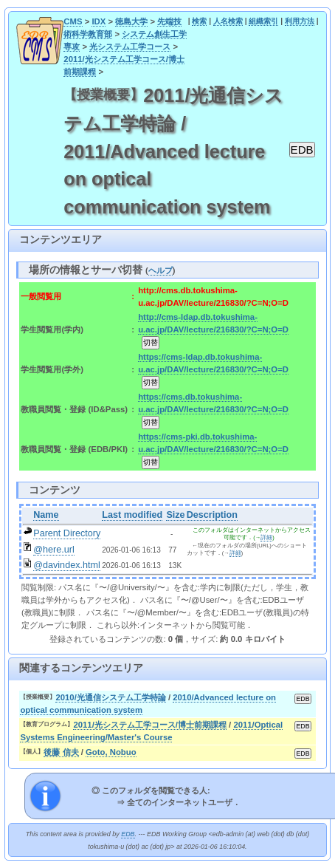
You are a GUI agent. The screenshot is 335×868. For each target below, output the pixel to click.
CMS (73, 21)
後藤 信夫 (61, 752)
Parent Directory (67, 533)
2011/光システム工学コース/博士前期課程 (150, 725)
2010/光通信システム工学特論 (110, 697)
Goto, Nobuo (111, 752)
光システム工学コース (130, 47)
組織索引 (263, 21)
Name (46, 515)
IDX (99, 21)
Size (175, 515)
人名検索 (228, 21)
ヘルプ (160, 270)
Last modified (132, 515)
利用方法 (300, 21)
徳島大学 (131, 21)
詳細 (266, 537)
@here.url (54, 550)
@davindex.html (67, 565)
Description (212, 515)
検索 (199, 21)
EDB (128, 834)
